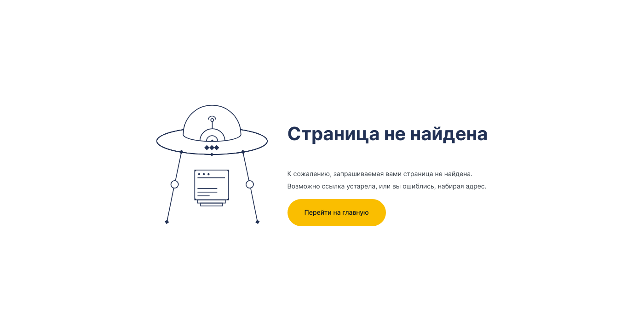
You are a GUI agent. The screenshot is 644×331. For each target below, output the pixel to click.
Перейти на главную (336, 213)
